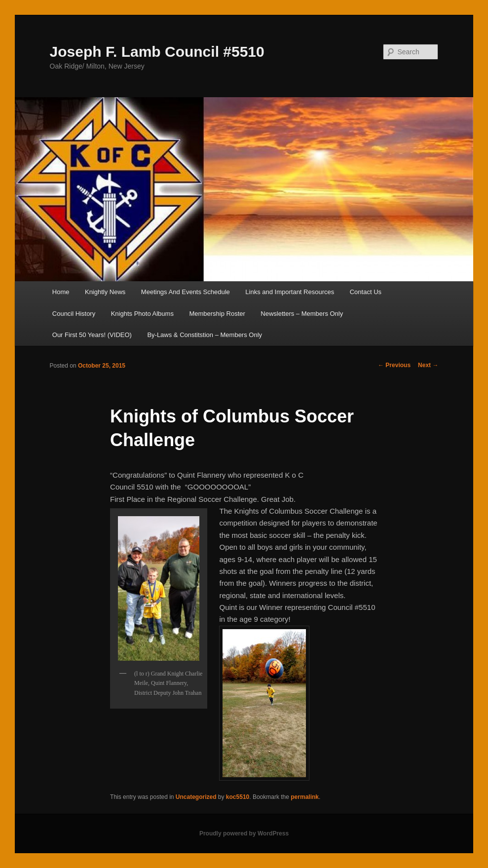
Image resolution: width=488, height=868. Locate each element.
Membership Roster (217, 314)
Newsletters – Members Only (302, 314)
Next (428, 365)
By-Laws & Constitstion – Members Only (205, 335)
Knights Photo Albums (142, 314)
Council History (74, 314)
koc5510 (238, 797)
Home (61, 292)
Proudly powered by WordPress (244, 833)
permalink (305, 797)
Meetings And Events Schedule (186, 292)
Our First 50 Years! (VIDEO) (92, 335)
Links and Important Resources (290, 292)
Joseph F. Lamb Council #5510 (157, 52)
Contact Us (366, 292)
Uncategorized (196, 797)
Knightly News (105, 292)
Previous (394, 365)
